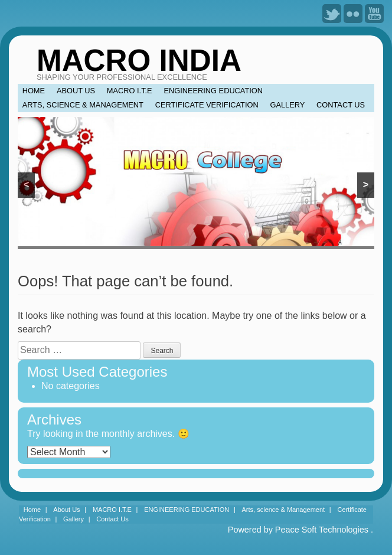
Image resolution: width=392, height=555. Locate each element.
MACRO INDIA (139, 61)
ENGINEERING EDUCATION (213, 91)
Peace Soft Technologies (322, 530)
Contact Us (341, 105)
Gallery (287, 105)
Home (34, 91)
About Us (76, 91)
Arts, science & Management (83, 105)
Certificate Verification (207, 105)
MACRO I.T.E (130, 91)
